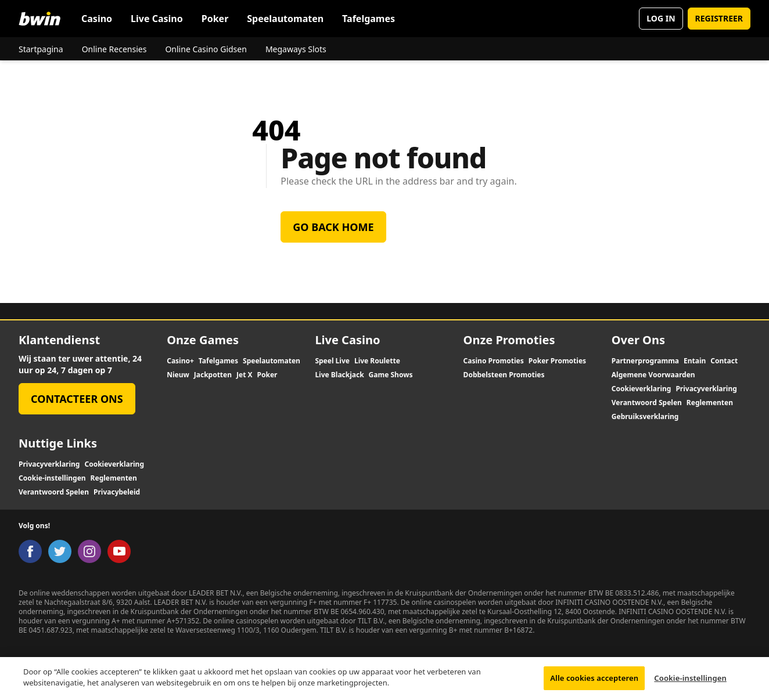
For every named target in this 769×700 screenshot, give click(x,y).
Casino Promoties (494, 361)
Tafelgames (369, 19)
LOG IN (661, 18)
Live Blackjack (339, 375)
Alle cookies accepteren (594, 682)
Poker (215, 19)
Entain (695, 361)
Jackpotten (213, 375)
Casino (97, 19)
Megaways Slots (296, 49)
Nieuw (178, 375)
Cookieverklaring (642, 389)
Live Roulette (377, 361)
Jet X (245, 375)
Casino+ (180, 361)
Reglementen (710, 403)
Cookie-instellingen (52, 478)
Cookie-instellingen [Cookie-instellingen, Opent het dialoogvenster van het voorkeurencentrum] (690, 682)
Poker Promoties (557, 361)
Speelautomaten (285, 19)
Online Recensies (114, 49)
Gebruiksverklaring (645, 417)
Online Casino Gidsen (206, 49)
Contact (724, 361)
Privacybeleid (117, 492)
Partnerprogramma (645, 361)
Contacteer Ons (77, 399)
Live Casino (157, 19)
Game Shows (391, 375)
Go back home (333, 227)
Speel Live (332, 361)
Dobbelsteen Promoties (504, 375)
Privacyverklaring (706, 389)
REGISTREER (719, 18)
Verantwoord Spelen (647, 403)
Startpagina (41, 49)
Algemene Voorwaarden (653, 375)
